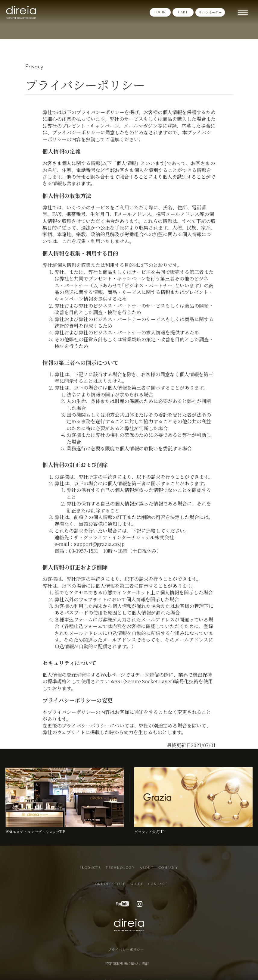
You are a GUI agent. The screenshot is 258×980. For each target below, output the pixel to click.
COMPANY (168, 868)
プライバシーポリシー (126, 946)
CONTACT (158, 884)
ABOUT (147, 868)
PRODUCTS (90, 868)
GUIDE (137, 884)
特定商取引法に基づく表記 (127, 956)
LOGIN (160, 12)
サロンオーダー (210, 12)
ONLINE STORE (110, 884)
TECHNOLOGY (120, 868)
